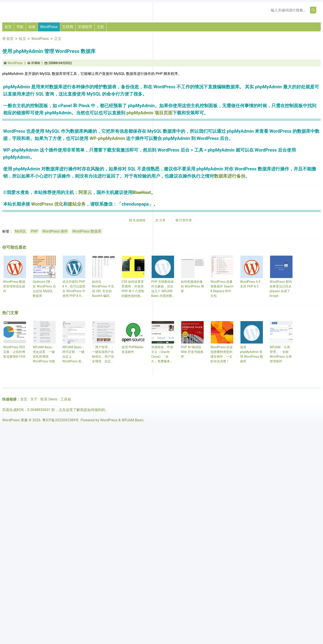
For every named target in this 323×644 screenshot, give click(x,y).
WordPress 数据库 (87, 231)
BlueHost (142, 192)
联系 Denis (49, 399)
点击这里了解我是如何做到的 (82, 410)
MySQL (21, 231)
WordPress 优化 (47, 204)
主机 (100, 27)
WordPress (49, 27)
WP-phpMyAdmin (107, 138)
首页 (8, 27)
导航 (20, 27)
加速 (32, 27)
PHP (34, 231)
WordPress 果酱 (15, 420)
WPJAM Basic (133, 420)
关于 (34, 399)
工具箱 (66, 399)
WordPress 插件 (55, 231)
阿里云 (85, 192)
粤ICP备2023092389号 (60, 420)
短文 (22, 39)
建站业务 (77, 204)
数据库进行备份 (230, 176)
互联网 (68, 27)
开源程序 (85, 27)
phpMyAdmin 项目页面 (149, 113)
